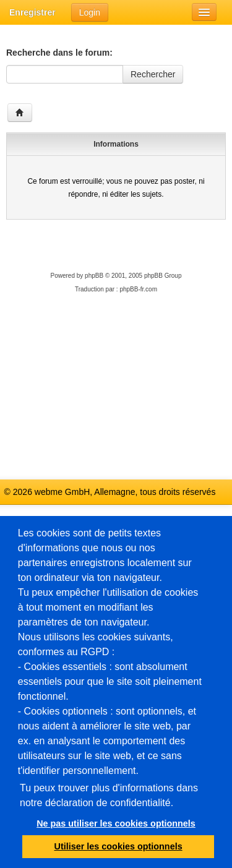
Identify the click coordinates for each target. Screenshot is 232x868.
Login (90, 12)
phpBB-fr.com (138, 289)
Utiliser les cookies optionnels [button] (118, 846)
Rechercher (153, 74)
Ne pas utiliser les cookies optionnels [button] (116, 823)
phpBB (94, 276)
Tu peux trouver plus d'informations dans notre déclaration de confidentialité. (109, 795)
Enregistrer (32, 12)
